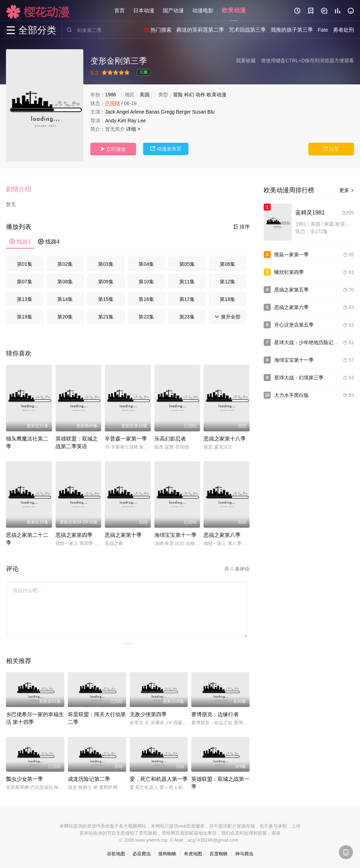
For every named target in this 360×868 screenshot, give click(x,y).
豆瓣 (143, 72)
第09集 (106, 282)
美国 (144, 95)
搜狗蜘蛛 (167, 854)
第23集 (187, 317)
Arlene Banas (145, 112)
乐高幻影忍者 (170, 439)
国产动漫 (173, 10)
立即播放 (113, 149)
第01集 (25, 264)
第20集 (65, 317)
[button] (22, 189)
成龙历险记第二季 (89, 779)
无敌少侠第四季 (148, 714)
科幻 (189, 95)
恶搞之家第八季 (222, 535)
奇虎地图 (193, 854)
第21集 (106, 317)
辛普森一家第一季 (126, 439)
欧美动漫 (234, 10)
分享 (331, 149)
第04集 (146, 264)
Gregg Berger (176, 112)
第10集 (146, 282)
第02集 (65, 264)
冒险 (178, 95)
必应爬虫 (142, 854)
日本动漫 (144, 10)
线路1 (20, 242)
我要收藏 (246, 60)
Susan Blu (204, 112)
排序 (242, 227)
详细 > (133, 129)
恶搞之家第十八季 (225, 439)
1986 (111, 95)
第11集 (187, 282)
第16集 (146, 299)
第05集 (187, 264)
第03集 (106, 264)
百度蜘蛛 (219, 854)
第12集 (227, 282)
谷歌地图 (116, 854)
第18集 (227, 299)
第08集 (65, 282)
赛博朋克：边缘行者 (215, 714)
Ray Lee (137, 121)
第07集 (25, 282)
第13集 (25, 299)
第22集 (146, 317)
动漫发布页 (166, 149)
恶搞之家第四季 (74, 535)
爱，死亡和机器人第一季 (159, 779)
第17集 (187, 299)
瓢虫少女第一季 (24, 779)
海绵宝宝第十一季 (175, 535)
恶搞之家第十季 (123, 535)
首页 (120, 10)
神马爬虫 (244, 854)
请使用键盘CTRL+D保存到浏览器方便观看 (307, 60)
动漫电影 (203, 10)
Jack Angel (117, 112)
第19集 (25, 317)
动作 (200, 95)
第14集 (65, 299)
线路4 (49, 242)
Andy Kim (116, 121)
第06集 (227, 264)
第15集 (106, 299)
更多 (347, 190)
